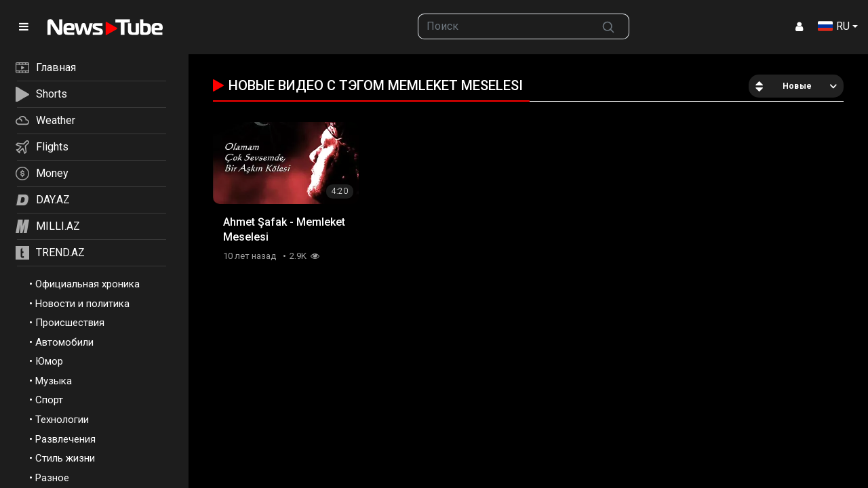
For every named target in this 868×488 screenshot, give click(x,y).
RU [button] (834, 26)
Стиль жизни (65, 458)
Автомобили (64, 342)
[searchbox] (504, 26)
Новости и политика (82, 304)
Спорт (49, 400)
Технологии (62, 420)
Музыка (54, 381)
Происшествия (70, 323)
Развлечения (65, 439)
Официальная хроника (87, 284)
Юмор (49, 361)
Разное (52, 478)
